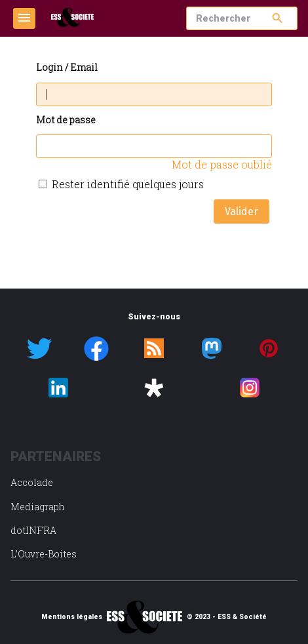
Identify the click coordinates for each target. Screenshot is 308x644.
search (278, 18)
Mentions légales (72, 617)
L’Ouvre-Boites (44, 554)
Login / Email (67, 68)
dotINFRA (33, 530)
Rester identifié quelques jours (128, 184)
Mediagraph (38, 507)
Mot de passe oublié (222, 164)
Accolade (32, 482)
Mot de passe (66, 120)
